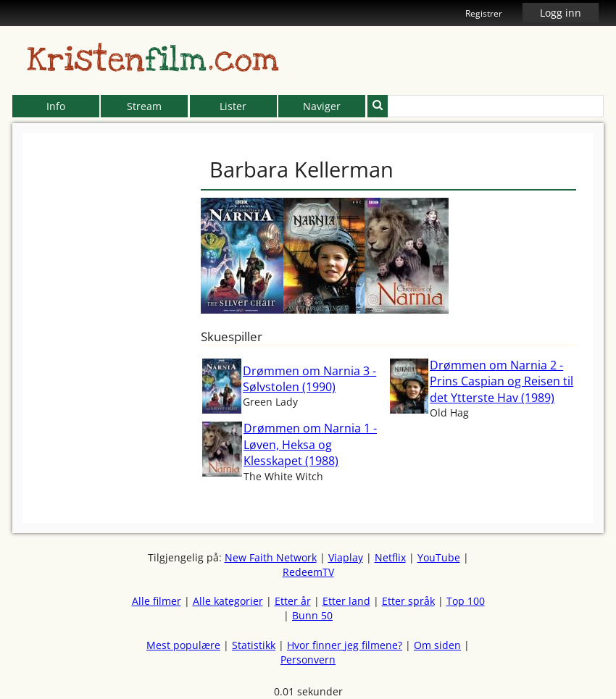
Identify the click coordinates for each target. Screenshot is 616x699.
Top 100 (466, 601)
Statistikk (254, 645)
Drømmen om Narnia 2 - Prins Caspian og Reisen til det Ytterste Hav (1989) (501, 381)
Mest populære (183, 645)
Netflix (390, 557)
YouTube (439, 557)
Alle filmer (157, 601)
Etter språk (408, 601)
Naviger (322, 106)
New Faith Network (271, 557)
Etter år (293, 601)
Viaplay (346, 557)
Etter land (346, 601)
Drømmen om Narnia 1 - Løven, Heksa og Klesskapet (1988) (310, 444)
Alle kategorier (228, 601)
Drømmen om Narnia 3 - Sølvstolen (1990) (309, 379)
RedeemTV (308, 572)
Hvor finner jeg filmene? (345, 645)
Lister (233, 106)
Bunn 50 (312, 615)
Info (56, 106)
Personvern (308, 660)
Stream (144, 106)
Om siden (437, 645)
